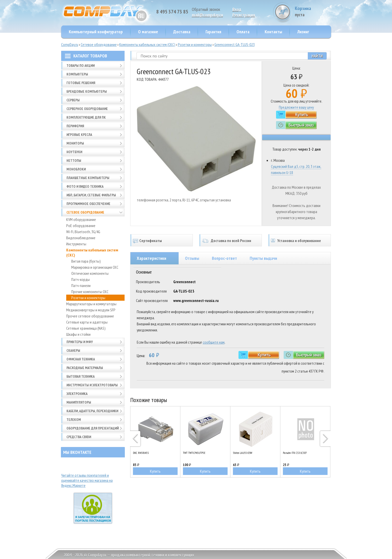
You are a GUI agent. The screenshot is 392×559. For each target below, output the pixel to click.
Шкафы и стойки (78, 334)
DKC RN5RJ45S (141, 453)
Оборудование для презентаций (93, 428)
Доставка (182, 32)
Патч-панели (81, 285)
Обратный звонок (206, 9)
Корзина (312, 11)
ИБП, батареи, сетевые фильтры (91, 195)
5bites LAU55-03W (243, 453)
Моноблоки (76, 169)
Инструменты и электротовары (92, 385)
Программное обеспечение (88, 204)
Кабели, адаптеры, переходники (92, 411)
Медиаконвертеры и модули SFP (91, 310)
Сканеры (73, 350)
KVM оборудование (81, 219)
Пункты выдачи (263, 258)
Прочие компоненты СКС (90, 292)
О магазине (148, 32)
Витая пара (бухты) (86, 261)
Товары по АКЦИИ (81, 66)
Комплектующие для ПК (86, 117)
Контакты (273, 32)
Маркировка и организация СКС (95, 267)
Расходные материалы (85, 368)
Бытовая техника (81, 376)
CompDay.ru (70, 44)
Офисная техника (81, 359)
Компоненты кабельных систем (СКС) (147, 44)
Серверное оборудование (87, 109)
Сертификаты (151, 241)
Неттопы (74, 161)
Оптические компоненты (90, 273)
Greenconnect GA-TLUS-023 (235, 44)
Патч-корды (81, 279)
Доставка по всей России (231, 241)
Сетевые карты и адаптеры (87, 322)
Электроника (77, 394)
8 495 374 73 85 (172, 12)
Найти (317, 56)
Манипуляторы (79, 402)
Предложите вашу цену (296, 107)
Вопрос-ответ (224, 258)
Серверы (73, 100)
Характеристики (151, 258)
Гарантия (213, 32)
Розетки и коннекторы (195, 44)
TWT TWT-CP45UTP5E (194, 453)
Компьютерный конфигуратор (96, 32)
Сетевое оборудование (99, 44)
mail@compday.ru (207, 15)
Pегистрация (244, 15)
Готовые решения (81, 83)
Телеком (74, 420)
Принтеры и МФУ (80, 342)
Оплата (243, 32)
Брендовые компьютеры (87, 91)
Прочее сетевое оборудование (90, 316)
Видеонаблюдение (81, 238)
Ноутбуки (74, 152)
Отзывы (192, 258)
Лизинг (303, 32)
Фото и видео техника (85, 186)
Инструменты (76, 244)
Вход (237, 9)
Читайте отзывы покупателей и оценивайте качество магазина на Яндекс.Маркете (87, 480)
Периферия (75, 126)
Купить (155, 471)
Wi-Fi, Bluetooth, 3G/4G (83, 232)
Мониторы (75, 143)
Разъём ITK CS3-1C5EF (295, 453)
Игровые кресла (79, 135)
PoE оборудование (81, 226)
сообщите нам (214, 342)
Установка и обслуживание (299, 241)
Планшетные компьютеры (88, 178)
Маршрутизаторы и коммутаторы (91, 304)
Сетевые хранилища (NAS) (86, 328)
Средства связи (79, 437)
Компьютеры (77, 74)
